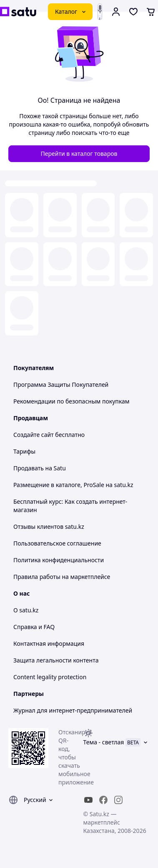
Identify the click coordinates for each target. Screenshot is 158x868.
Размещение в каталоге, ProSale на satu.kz (73, 485)
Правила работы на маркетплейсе (62, 577)
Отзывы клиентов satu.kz (49, 527)
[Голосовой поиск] (100, 9)
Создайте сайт (34, 435)
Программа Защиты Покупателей (61, 385)
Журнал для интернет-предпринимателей (73, 710)
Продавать (29, 468)
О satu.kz (26, 610)
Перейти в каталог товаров (79, 154)
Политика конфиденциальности (59, 560)
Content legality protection (50, 677)
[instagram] (118, 800)
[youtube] (88, 800)
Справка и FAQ (34, 627)
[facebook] (103, 800)
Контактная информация (49, 643)
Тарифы (24, 451)
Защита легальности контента (56, 660)
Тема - (104, 742)
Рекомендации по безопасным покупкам (71, 401)
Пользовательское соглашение (57, 543)
